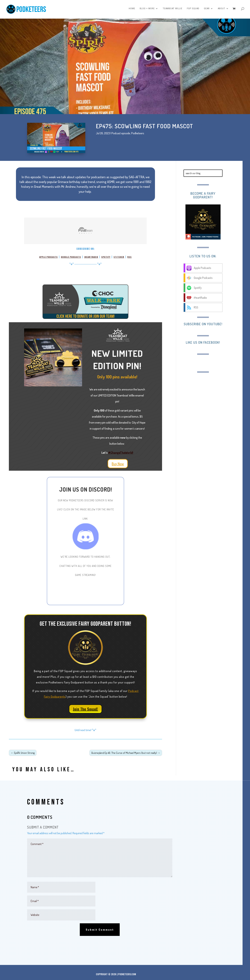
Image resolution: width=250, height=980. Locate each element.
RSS (130, 257)
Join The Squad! (85, 709)
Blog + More (147, 10)
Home (132, 10)
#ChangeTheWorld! (121, 453)
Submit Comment (100, 930)
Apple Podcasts (49, 257)
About (221, 10)
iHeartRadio (91, 257)
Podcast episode (121, 133)
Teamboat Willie (173, 10)
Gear (207, 10)
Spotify (106, 257)
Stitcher (119, 257)
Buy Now (118, 464)
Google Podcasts (71, 257)
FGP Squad (193, 10)
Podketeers (138, 133)
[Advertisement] (213, 399)
